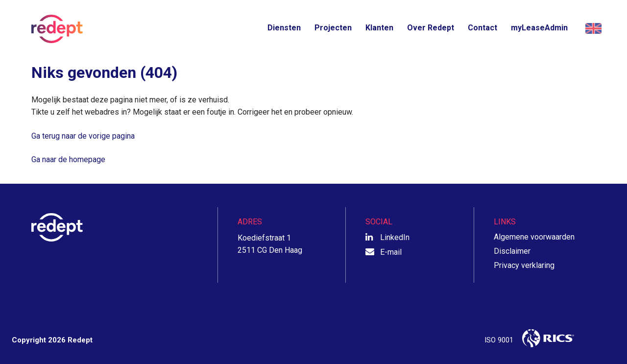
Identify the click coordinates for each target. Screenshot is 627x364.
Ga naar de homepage (68, 159)
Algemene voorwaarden (534, 237)
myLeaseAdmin (539, 28)
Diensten (284, 28)
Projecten (333, 28)
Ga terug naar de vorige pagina (83, 136)
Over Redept (431, 28)
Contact (482, 28)
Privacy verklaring (524, 265)
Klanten (379, 28)
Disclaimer (512, 251)
